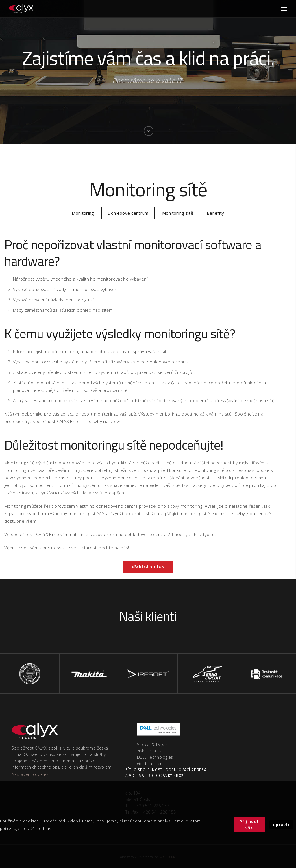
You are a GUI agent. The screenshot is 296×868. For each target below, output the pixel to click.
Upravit (281, 825)
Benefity (215, 213)
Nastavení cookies (30, 774)
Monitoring (83, 213)
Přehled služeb (148, 567)
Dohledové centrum (128, 213)
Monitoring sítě (178, 213)
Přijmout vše (249, 825)
